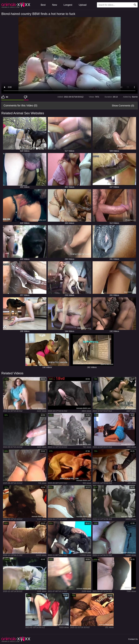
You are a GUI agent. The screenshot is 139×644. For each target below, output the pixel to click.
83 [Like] (7, 97)
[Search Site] (135, 5)
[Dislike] (26, 97)
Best (43, 5)
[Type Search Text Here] (117, 5)
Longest (68, 5)
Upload (83, 5)
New (55, 5)
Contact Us (133, 639)
